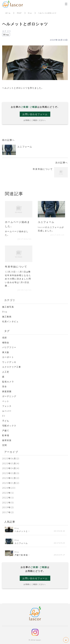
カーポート (8, 357)
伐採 (5, 337)
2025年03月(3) (11, 473)
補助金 (6, 342)
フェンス (8, 406)
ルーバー (7, 411)
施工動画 (7, 317)
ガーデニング (9, 396)
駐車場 (6, 435)
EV (4, 416)
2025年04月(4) (11, 468)
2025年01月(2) (11, 483)
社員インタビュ (10, 321)
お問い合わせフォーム (35, 114)
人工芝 (6, 372)
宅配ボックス (9, 426)
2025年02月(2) (11, 478)
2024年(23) (9, 488)
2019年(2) (8, 507)
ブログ (19, 13)
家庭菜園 (7, 391)
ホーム (8, 13)
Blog (30, 13)
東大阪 (6, 352)
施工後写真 (8, 307)
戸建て (6, 430)
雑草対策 (7, 440)
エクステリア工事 (12, 367)
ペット (6, 401)
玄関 (5, 445)
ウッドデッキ (9, 362)
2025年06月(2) (11, 458)
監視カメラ (8, 382)
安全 (5, 386)
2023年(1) (8, 493)
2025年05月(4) (11, 463)
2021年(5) (8, 503)
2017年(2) (8, 512)
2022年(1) (8, 498)
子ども (6, 421)
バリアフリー (9, 347)
